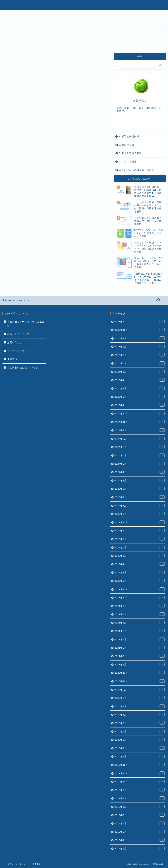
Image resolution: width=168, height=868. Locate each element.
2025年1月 (140, 405)
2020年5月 (140, 723)
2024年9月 (140, 430)
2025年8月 (140, 346)
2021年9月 (140, 606)
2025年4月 (140, 380)
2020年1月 (140, 756)
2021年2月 (140, 656)
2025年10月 (140, 330)
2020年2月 (140, 748)
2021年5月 (140, 631)
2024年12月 (140, 413)
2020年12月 (140, 673)
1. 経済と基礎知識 (129, 136)
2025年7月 (140, 355)
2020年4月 (140, 731)
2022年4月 (140, 564)
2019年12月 (140, 765)
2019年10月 (140, 781)
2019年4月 (140, 823)
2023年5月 (140, 514)
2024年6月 (140, 455)
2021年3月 (140, 648)
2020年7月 (140, 706)
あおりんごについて (18, 334)
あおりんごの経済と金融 (84, 5)
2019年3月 (140, 832)
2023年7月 (140, 497)
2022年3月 (140, 572)
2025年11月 (140, 321)
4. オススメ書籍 (128, 162)
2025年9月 (140, 338)
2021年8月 (140, 614)
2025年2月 (140, 397)
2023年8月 (140, 489)
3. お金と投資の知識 (130, 153)
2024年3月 (140, 480)
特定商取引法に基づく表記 (22, 368)
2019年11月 (140, 773)
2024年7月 (140, 447)
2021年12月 (140, 589)
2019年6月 (140, 806)
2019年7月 (140, 798)
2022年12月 (140, 522)
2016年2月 (140, 848)
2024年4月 (140, 472)
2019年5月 (140, 815)
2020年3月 (140, 740)
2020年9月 (140, 689)
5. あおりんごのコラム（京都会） (138, 170)
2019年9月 (140, 790)
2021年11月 (140, 597)
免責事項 (12, 359)
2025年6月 (140, 363)
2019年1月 (140, 840)
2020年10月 (140, 681)
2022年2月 (140, 581)
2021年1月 (140, 664)
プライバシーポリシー (20, 351)
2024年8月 (140, 438)
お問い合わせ (15, 342)
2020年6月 (140, 714)
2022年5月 (140, 556)
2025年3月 (140, 388)
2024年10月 (140, 422)
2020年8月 (140, 698)
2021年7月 (140, 622)
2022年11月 (140, 530)
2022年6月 (140, 547)
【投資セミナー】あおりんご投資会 (26, 324)
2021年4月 (140, 639)
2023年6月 (140, 505)
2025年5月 (140, 372)
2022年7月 (140, 539)
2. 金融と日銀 (126, 145)
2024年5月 (140, 464)
